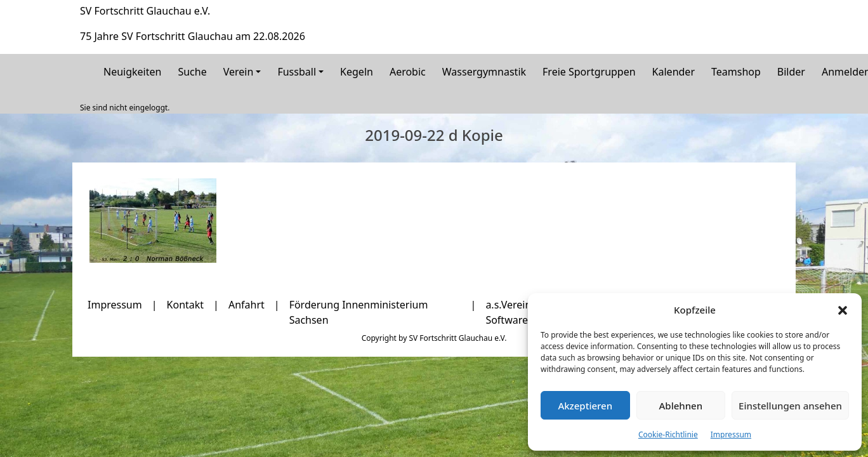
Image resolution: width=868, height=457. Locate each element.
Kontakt (186, 305)
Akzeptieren (585, 406)
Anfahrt (247, 305)
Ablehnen (681, 406)
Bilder (791, 72)
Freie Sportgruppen (589, 72)
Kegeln (357, 72)
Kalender (674, 72)
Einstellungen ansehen (790, 406)
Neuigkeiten (132, 72)
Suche (192, 72)
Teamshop (736, 72)
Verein (239, 72)
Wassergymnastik (484, 72)
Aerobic (408, 72)
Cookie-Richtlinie (668, 434)
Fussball (297, 72)
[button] (843, 310)
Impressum (731, 434)
